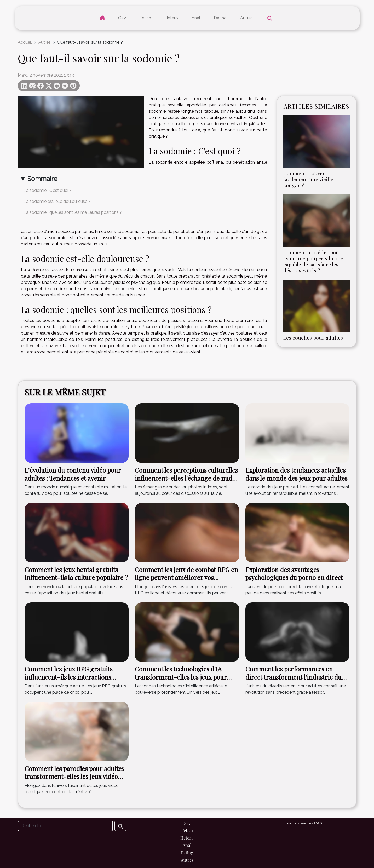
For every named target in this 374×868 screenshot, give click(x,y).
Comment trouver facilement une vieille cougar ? (308, 179)
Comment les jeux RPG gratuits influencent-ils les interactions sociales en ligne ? (68, 677)
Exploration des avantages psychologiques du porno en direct (294, 573)
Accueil (25, 42)
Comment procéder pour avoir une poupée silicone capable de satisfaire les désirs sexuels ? (313, 261)
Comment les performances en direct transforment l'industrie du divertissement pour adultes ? (294, 677)
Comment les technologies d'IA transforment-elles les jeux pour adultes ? (181, 677)
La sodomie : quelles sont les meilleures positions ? (73, 212)
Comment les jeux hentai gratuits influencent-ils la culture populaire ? (76, 573)
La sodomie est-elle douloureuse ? (57, 201)
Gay (122, 18)
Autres (246, 18)
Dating (220, 18)
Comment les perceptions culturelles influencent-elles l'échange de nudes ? (186, 478)
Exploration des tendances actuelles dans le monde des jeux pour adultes (296, 474)
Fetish (145, 18)
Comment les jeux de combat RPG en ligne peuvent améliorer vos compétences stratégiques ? (186, 577)
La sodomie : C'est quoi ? (48, 190)
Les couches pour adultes (313, 337)
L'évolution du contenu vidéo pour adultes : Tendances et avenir (73, 474)
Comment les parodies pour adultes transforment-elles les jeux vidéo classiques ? (74, 776)
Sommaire (42, 179)
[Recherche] (65, 826)
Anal (196, 18)
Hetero (171, 18)
